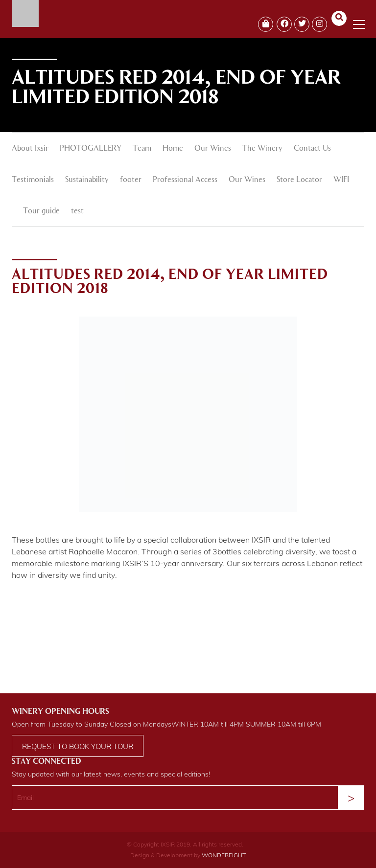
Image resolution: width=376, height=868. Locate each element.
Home (173, 149)
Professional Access (185, 180)
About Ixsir (30, 149)
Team (142, 149)
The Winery (262, 149)
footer (131, 180)
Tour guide (41, 211)
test (77, 211)
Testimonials (33, 180)
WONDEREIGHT (224, 855)
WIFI (341, 180)
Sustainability (87, 180)
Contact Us (312, 149)
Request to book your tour (78, 746)
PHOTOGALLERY (91, 149)
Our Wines (213, 149)
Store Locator (299, 180)
